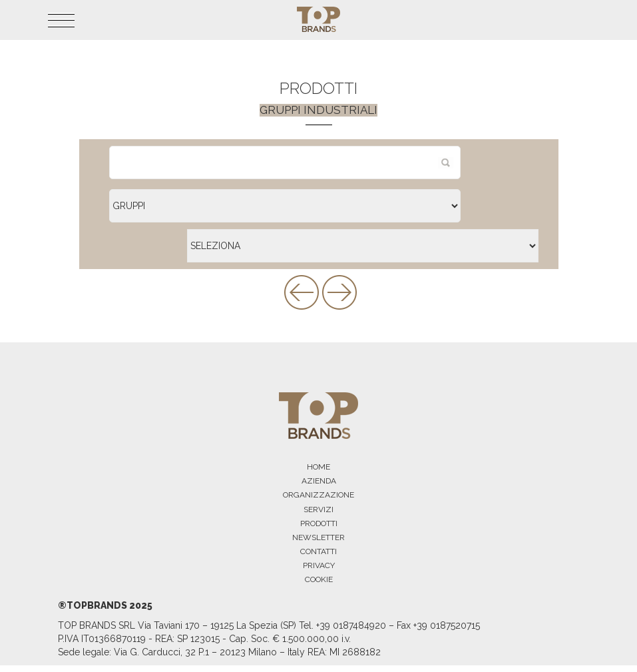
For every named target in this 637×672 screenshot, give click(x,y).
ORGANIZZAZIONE (318, 495)
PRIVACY (319, 565)
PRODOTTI (319, 523)
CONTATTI (318, 551)
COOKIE (319, 579)
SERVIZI (318, 509)
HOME (318, 467)
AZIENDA (319, 481)
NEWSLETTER (318, 537)
